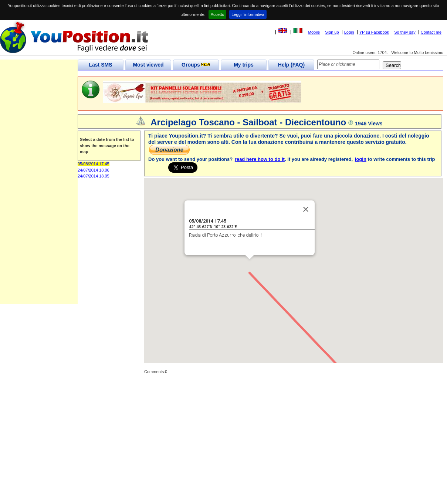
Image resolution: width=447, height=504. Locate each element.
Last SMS (100, 65)
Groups (196, 65)
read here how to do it (260, 159)
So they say (405, 32)
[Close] (306, 209)
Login (349, 32)
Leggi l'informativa (248, 14)
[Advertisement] (39, 193)
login (361, 159)
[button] (250, 266)
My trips (244, 65)
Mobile (314, 32)
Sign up (332, 32)
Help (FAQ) (291, 65)
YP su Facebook (374, 32)
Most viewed (148, 65)
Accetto (218, 14)
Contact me (431, 32)
